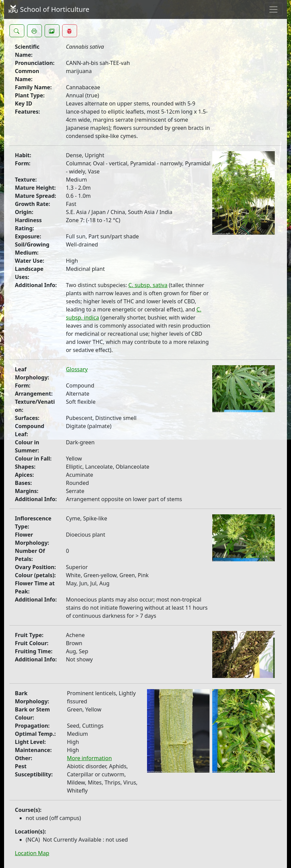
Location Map (32, 853)
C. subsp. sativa (148, 285)
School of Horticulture (49, 9)
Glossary (77, 369)
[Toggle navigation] (273, 9)
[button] (17, 31)
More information (89, 758)
